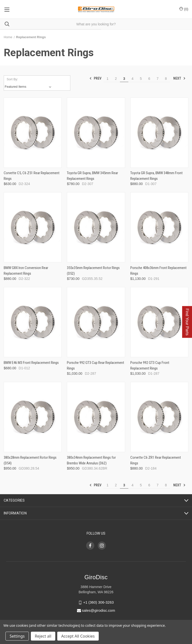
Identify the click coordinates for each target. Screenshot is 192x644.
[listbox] (29, 87)
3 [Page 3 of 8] (124, 79)
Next (179, 78)
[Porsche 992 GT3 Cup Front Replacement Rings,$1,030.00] (159, 322)
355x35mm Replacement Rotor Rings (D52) (93, 271)
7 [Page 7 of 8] (157, 79)
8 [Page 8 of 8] (166, 79)
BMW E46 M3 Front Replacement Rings (31, 363)
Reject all (43, 636)
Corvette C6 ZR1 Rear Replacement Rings (156, 460)
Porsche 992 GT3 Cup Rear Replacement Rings (96, 365)
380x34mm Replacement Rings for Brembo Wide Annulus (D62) (91, 460)
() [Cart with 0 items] (184, 9)
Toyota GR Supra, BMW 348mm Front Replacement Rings (156, 176)
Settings (17, 636)
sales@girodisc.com (98, 610)
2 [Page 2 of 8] (116, 79)
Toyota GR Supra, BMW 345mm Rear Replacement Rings (92, 176)
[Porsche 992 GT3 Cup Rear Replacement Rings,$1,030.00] (96, 322)
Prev (95, 78)
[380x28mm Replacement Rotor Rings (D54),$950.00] (33, 417)
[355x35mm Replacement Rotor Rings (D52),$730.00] (96, 227)
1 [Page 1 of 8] (108, 79)
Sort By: (12, 79)
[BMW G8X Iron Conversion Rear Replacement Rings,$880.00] (33, 227)
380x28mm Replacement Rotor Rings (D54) (30, 460)
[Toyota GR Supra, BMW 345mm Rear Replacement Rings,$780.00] (96, 133)
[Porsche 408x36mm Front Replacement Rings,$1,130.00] (159, 227)
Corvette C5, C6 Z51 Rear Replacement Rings (32, 176)
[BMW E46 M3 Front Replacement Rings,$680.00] (33, 322)
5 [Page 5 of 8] (141, 79)
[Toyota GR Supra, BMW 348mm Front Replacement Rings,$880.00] (159, 133)
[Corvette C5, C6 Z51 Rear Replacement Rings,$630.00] (33, 133)
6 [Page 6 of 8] (149, 79)
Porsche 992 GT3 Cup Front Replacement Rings (150, 365)
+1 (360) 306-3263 (98, 602)
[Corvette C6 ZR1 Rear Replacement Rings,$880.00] (159, 417)
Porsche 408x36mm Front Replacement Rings (158, 271)
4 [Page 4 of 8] (133, 79)
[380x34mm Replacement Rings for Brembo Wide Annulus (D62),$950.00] (96, 417)
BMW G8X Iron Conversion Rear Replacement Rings (26, 271)
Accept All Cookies (78, 636)
